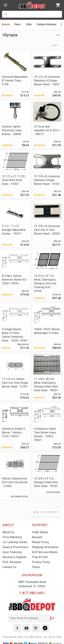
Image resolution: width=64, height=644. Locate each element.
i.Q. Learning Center (15, 542)
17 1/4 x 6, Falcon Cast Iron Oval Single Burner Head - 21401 (15, 383)
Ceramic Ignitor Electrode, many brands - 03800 (12, 130)
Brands (6, 24)
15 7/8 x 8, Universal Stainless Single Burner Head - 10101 (47, 180)
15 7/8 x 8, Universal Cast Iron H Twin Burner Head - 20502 (47, 230)
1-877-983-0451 (32, 593)
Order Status (40, 532)
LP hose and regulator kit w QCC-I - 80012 (47, 130)
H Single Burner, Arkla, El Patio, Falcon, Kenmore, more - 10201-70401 (15, 335)
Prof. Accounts (12, 562)
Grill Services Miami (45, 552)
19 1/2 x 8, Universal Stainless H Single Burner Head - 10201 (47, 81)
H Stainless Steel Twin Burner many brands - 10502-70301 (45, 434)
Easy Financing (12, 552)
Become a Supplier (15, 557)
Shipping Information (45, 547)
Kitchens (47, 24)
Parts (17, 24)
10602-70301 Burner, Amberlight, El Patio (47, 331)
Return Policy (41, 542)
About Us (8, 532)
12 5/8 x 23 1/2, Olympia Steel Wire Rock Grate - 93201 (46, 482)
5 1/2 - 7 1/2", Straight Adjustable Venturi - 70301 (14, 230)
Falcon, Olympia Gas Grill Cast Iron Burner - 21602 (15, 482)
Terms (36, 567)
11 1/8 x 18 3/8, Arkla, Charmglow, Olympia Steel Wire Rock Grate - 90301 (46, 385)
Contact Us (9, 567)
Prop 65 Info (40, 557)
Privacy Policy (41, 562)
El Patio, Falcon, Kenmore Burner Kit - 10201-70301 (15, 280)
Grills (29, 24)
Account (37, 537)
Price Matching (12, 537)
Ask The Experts (46, 512)
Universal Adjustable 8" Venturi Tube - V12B (15, 81)
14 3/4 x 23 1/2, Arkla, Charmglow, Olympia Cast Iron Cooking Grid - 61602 (45, 283)
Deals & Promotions (15, 547)
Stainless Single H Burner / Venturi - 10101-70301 (13, 433)
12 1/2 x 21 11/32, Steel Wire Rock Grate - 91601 (14, 180)
